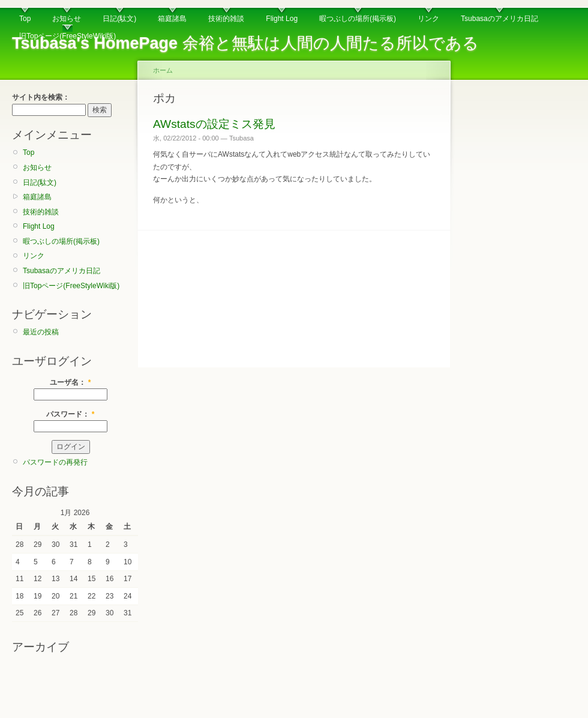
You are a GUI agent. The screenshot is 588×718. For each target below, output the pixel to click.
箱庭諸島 (172, 19)
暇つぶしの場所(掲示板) (358, 19)
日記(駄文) (119, 19)
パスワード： (70, 414)
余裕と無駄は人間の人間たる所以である (245, 43)
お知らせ (67, 19)
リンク (428, 19)
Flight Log (282, 19)
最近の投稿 (41, 332)
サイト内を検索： (41, 97)
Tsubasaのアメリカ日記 (499, 19)
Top (25, 19)
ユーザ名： (70, 382)
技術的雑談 (226, 19)
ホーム (163, 70)
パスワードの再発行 (55, 462)
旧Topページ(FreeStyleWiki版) (67, 36)
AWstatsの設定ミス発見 (214, 124)
